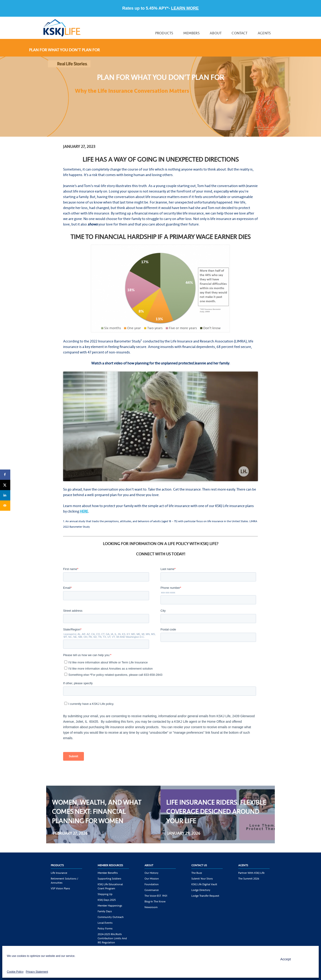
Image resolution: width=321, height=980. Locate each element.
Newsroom (151, 907)
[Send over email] (5, 506)
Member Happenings (110, 906)
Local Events (105, 923)
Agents (264, 33)
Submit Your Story (202, 879)
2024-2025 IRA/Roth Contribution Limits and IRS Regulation (112, 938)
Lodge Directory (201, 890)
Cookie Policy (15, 972)
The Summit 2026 (249, 879)
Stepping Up (105, 894)
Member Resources (110, 865)
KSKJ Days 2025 (107, 900)
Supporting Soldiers (109, 879)
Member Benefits (108, 873)
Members (191, 33)
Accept (286, 959)
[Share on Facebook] (5, 475)
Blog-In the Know (155, 901)
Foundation (152, 884)
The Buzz (197, 873)
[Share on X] (5, 485)
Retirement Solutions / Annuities (64, 881)
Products (164, 33)
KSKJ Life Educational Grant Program (110, 886)
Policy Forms (105, 928)
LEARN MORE (185, 8)
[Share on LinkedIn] (5, 495)
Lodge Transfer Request (205, 896)
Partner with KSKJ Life (251, 873)
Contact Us (199, 865)
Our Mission (152, 879)
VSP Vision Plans (60, 888)
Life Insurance (59, 873)
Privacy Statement (37, 972)
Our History (151, 873)
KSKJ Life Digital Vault (204, 884)
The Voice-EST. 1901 (156, 896)
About (216, 33)
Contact (239, 33)
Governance (152, 890)
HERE (84, 511)
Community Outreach (111, 917)
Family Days (105, 911)
